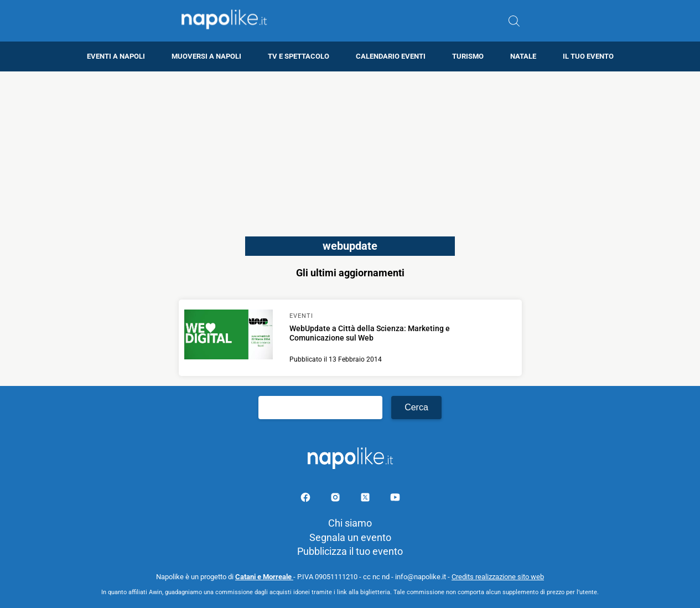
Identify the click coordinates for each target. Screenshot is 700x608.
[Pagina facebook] (307, 499)
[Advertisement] (350, 149)
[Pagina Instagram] (336, 499)
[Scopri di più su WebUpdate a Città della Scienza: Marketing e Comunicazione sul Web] (229, 336)
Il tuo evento (588, 56)
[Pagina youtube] (395, 499)
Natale (523, 56)
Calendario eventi (391, 56)
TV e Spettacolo (299, 56)
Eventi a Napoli (116, 56)
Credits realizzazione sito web (498, 577)
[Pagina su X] (366, 499)
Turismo (468, 56)
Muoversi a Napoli (206, 56)
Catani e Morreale (264, 577)
